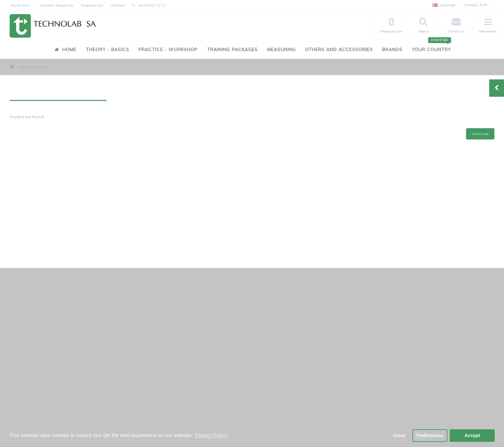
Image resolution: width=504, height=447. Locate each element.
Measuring (281, 49)
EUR (477, 5)
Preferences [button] (430, 435)
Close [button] (399, 435)
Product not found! (34, 67)
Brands (392, 49)
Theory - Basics (108, 49)
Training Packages (232, 49)
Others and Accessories (339, 49)
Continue (480, 134)
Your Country (431, 46)
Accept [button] (472, 435)
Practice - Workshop (168, 49)
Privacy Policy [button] (211, 435)
